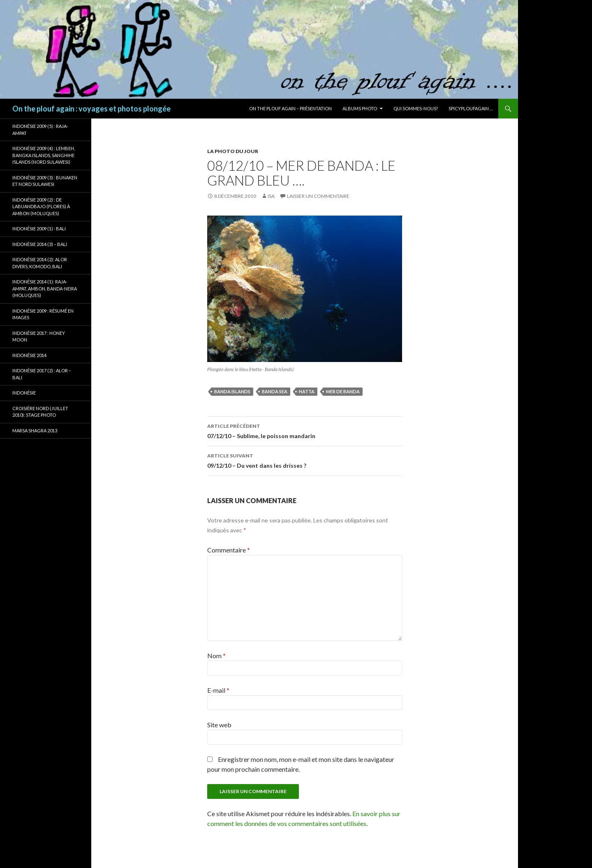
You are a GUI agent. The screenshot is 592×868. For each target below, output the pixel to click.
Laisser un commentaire (318, 196)
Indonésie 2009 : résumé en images (43, 314)
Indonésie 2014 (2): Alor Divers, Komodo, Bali (40, 263)
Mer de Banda (343, 391)
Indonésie (24, 393)
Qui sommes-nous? (416, 108)
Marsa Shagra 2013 (35, 431)
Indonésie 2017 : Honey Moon (39, 337)
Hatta (307, 391)
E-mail (218, 690)
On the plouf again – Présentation (290, 108)
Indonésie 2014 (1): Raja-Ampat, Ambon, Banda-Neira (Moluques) (45, 288)
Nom (216, 656)
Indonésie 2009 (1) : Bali (39, 229)
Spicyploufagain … (471, 108)
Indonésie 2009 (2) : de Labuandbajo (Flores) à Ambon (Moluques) (41, 207)
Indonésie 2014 (29, 355)
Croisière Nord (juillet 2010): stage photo (40, 412)
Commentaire (229, 550)
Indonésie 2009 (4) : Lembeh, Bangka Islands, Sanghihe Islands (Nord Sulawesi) (44, 155)
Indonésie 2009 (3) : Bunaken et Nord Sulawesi (45, 181)
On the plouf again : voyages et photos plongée (91, 109)
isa (271, 196)
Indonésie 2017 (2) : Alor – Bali (42, 374)
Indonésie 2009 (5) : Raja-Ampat (40, 130)
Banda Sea (275, 391)
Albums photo (360, 108)
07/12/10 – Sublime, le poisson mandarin (305, 430)
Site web (219, 725)
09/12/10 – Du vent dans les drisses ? (305, 460)
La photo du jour (233, 151)
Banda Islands (232, 391)
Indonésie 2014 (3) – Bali (40, 244)
